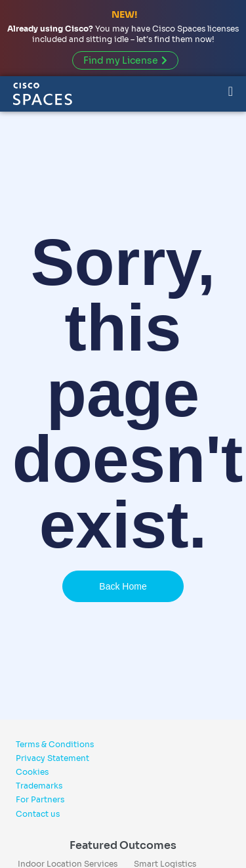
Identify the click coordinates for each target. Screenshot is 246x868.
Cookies (32, 772)
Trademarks (39, 786)
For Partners (40, 799)
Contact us (38, 814)
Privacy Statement (52, 758)
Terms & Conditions (55, 744)
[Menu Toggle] (231, 90)
